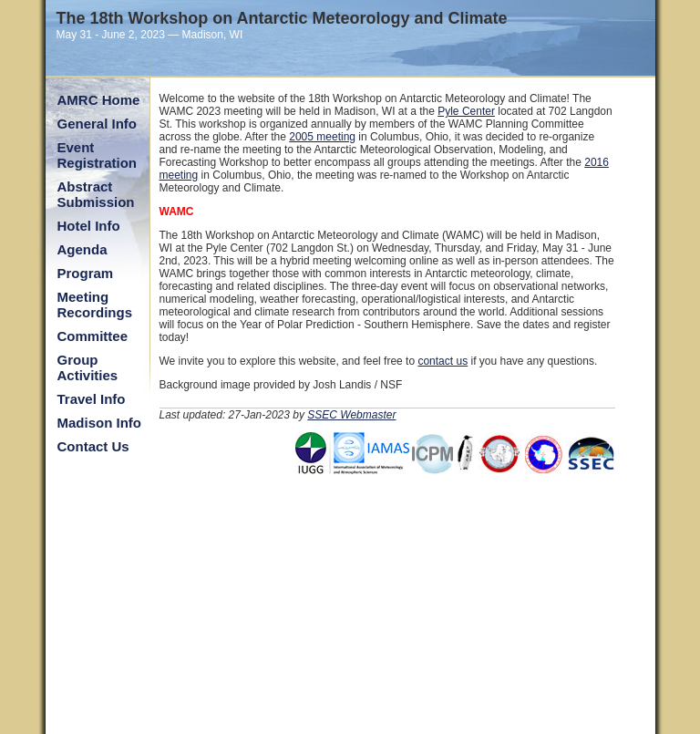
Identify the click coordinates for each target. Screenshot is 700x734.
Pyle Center (466, 111)
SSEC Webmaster (351, 415)
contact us (443, 361)
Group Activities (88, 367)
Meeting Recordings (95, 305)
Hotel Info (89, 226)
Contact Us (93, 446)
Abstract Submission (96, 194)
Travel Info (92, 399)
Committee (93, 336)
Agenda (82, 249)
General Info (98, 124)
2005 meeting (322, 137)
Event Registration (98, 155)
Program (86, 273)
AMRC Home (99, 100)
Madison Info (100, 423)
